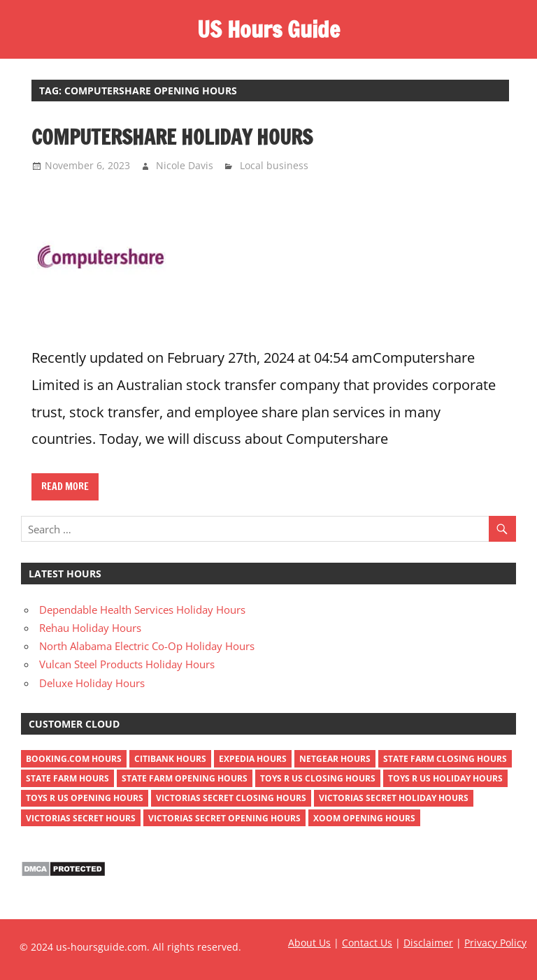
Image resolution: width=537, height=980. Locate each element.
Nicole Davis (185, 165)
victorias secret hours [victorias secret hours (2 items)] (81, 818)
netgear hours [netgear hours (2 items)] (335, 759)
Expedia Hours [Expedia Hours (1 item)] (253, 759)
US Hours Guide (268, 29)
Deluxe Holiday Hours (92, 683)
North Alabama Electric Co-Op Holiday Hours (147, 646)
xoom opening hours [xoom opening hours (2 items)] (364, 818)
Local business (274, 165)
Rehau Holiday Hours (90, 628)
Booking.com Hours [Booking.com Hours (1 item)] (74, 759)
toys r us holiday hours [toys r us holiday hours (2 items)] (445, 778)
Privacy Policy (495, 943)
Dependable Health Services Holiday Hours (142, 610)
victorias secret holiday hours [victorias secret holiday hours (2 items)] (394, 798)
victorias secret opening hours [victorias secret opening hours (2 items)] (224, 818)
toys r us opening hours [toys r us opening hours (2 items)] (85, 798)
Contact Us (367, 943)
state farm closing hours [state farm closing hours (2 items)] (445, 759)
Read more (65, 487)
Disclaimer (428, 943)
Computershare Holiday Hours (172, 137)
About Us (309, 943)
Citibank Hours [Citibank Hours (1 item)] (170, 759)
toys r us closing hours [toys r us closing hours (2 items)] (318, 778)
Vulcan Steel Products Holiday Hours (127, 664)
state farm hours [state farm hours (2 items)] (67, 778)
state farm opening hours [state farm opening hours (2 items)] (185, 778)
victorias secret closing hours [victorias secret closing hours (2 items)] (231, 798)
